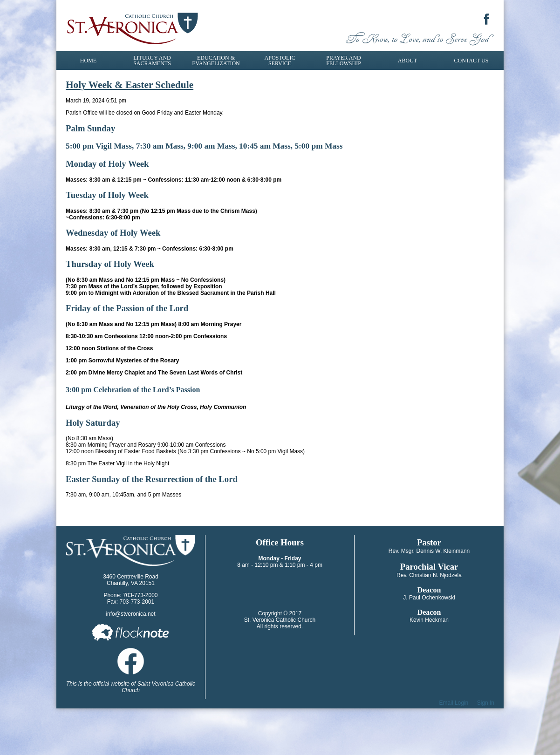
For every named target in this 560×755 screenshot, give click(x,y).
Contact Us (471, 61)
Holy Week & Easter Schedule (130, 85)
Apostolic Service (280, 61)
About (407, 61)
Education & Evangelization (216, 61)
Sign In (486, 703)
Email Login (454, 703)
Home (88, 61)
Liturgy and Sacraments (152, 61)
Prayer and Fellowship (344, 61)
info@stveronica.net (130, 614)
